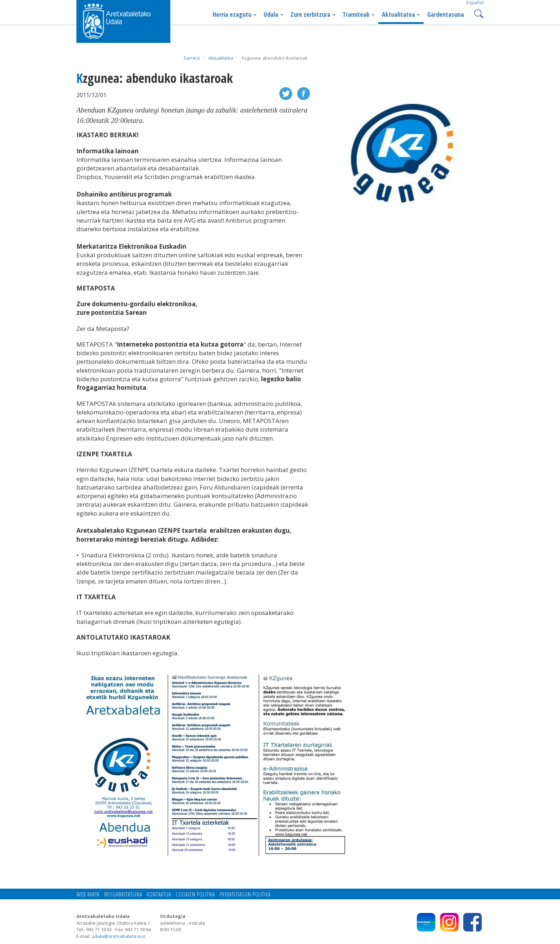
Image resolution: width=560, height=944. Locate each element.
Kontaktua (159, 894)
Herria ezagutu (234, 14)
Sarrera (192, 58)
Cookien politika (195, 894)
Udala (273, 14)
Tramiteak (359, 14)
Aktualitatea (401, 14)
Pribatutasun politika (245, 894)
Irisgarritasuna (123, 894)
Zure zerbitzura (313, 14)
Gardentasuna (446, 14)
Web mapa (88, 894)
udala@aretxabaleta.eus (119, 936)
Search (478, 13)
